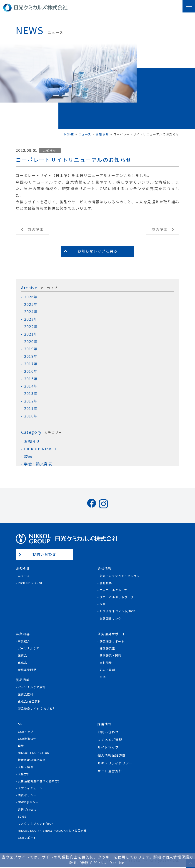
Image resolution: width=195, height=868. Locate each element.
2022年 (31, 327)
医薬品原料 (26, 694)
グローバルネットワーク (117, 597)
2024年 (31, 312)
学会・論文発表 (38, 464)
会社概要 (106, 583)
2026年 (31, 297)
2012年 (31, 401)
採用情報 (105, 724)
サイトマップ (108, 747)
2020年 (31, 342)
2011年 (31, 408)
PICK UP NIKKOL (41, 449)
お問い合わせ (44, 554)
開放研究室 (107, 648)
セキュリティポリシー (115, 763)
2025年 (31, 304)
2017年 (31, 364)
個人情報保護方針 (112, 755)
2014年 (31, 386)
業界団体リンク (111, 618)
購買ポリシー (27, 795)
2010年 (31, 416)
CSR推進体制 (27, 739)
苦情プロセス (27, 809)
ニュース (24, 576)
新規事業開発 (27, 670)
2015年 (31, 379)
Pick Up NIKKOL (30, 583)
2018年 (31, 356)
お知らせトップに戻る (97, 251)
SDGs (22, 816)
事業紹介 (24, 641)
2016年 (31, 371)
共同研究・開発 (111, 655)
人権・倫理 (26, 767)
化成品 (23, 663)
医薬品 (23, 655)
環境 (21, 746)
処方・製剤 (107, 670)
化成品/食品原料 (30, 701)
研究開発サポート (112, 641)
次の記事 (160, 229)
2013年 (31, 394)
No (122, 863)
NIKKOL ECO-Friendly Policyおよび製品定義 (52, 830)
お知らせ (50, 151)
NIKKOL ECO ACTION (34, 753)
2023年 (31, 319)
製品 (28, 456)
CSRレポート (27, 837)
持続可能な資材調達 (32, 760)
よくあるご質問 (110, 740)
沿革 (103, 604)
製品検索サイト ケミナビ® (36, 708)
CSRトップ (26, 732)
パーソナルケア (29, 648)
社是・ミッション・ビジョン (120, 576)
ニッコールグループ (114, 590)
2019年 (31, 349)
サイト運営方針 (110, 771)
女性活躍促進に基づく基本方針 (40, 781)
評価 (103, 677)
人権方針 (24, 774)
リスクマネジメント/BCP (118, 611)
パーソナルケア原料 (32, 687)
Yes (114, 863)
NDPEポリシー (28, 802)
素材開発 (106, 663)
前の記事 (35, 229)
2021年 (31, 334)
